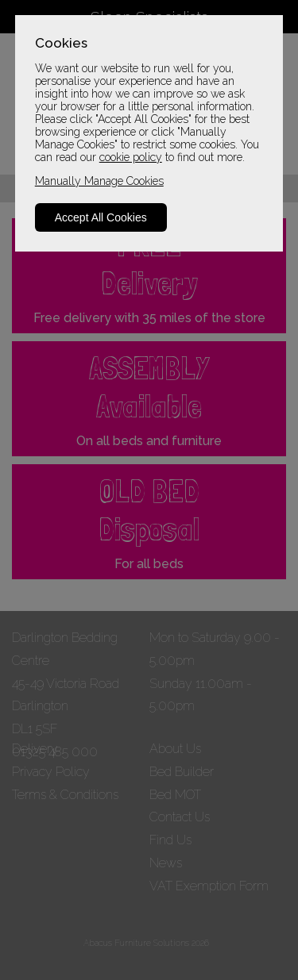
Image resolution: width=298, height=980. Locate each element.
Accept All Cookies (101, 217)
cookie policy (131, 157)
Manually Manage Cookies (99, 181)
